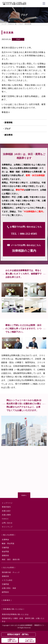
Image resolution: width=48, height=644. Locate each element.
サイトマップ (7, 527)
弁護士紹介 (6, 511)
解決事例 (8, 135)
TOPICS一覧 (12, 24)
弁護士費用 (6, 515)
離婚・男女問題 (8, 544)
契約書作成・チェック (11, 572)
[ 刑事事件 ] (7, 600)
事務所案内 (6, 507)
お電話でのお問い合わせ (12, 640)
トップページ (7, 503)
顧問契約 (5, 592)
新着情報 (8, 123)
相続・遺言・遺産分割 (11, 559)
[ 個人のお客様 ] (9, 535)
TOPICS (5, 519)
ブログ (21, 24)
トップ (4, 24)
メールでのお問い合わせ (30, 640)
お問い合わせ (7, 523)
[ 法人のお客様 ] (9, 568)
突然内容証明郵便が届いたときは (15, 614)
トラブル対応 (7, 580)
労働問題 (5, 548)
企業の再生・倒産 (9, 588)
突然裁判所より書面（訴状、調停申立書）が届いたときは (23, 620)
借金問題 (5, 552)
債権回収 (5, 556)
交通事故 (5, 540)
